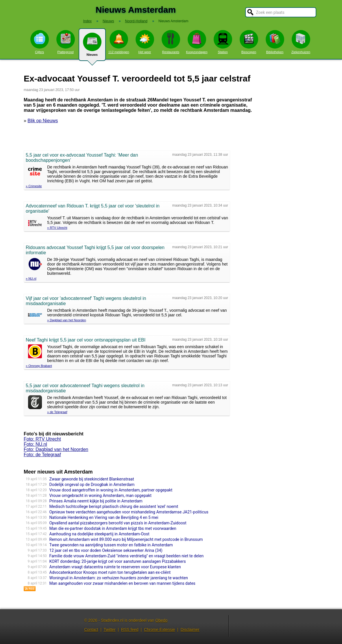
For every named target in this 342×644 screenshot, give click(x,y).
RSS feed (130, 630)
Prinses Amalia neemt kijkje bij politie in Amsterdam (96, 501)
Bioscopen (249, 42)
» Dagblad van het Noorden (67, 320)
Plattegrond (66, 42)
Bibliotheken (275, 42)
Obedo (161, 620)
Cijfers (40, 42)
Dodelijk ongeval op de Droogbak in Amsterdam (92, 485)
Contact (91, 630)
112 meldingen (119, 42)
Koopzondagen (197, 42)
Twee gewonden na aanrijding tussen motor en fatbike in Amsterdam (111, 545)
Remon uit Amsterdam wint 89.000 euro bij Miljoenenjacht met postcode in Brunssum (126, 539)
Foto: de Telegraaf (42, 455)
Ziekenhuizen (301, 42)
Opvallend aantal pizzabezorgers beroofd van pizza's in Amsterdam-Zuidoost (118, 523)
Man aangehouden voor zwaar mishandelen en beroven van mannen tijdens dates (122, 583)
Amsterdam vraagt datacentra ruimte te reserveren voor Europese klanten (115, 567)
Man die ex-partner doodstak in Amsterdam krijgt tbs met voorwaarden (113, 528)
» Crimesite (34, 186)
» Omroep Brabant (39, 366)
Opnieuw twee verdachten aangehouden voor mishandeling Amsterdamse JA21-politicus (129, 512)
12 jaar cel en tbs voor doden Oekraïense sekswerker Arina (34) (106, 550)
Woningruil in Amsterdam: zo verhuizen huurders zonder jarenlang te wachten (119, 578)
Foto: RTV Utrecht (42, 439)
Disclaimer (190, 630)
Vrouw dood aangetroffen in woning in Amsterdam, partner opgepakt (111, 490)
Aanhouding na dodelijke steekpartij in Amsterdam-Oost (99, 534)
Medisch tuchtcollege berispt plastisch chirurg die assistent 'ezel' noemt (114, 506)
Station (223, 42)
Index (87, 21)
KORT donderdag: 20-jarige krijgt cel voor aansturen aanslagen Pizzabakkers (118, 561)
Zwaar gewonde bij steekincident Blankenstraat (92, 479)
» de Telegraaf (57, 412)
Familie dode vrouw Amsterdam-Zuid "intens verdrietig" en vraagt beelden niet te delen (127, 556)
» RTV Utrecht (57, 228)
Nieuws (92, 47)
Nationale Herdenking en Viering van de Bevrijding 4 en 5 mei (104, 517)
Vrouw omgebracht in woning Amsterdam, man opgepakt (101, 495)
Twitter (109, 630)
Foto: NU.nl (35, 444)
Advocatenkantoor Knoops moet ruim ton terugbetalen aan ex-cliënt (110, 572)
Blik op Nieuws (43, 121)
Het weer (145, 42)
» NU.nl (31, 279)
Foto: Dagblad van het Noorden (56, 449)
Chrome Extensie (159, 630)
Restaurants (171, 42)
